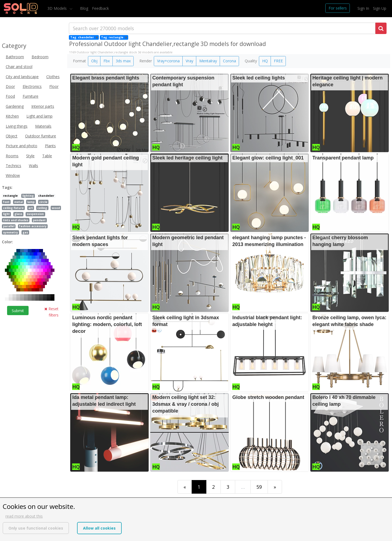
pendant (39, 220)
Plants (50, 146)
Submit (18, 311)
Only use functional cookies (36, 528)
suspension (35, 214)
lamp (31, 202)
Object (12, 136)
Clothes (53, 77)
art (31, 208)
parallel (9, 226)
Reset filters (51, 312)
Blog (84, 8)
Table (47, 156)
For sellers (338, 8)
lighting (28, 196)
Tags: (7, 187)
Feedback (100, 8)
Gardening (15, 106)
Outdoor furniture (41, 136)
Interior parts (43, 106)
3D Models (58, 8)
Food (10, 96)
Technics (13, 166)
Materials (43, 126)
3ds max (123, 61)
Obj (94, 61)
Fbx (107, 61)
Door (10, 86)
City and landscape (22, 77)
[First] (185, 487)
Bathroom (15, 57)
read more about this (24, 516)
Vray (189, 61)
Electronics (32, 86)
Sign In (363, 8)
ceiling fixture (13, 208)
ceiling (42, 208)
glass (18, 214)
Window (13, 175)
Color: (7, 242)
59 (259, 487)
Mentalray (208, 61)
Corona (229, 61)
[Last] (275, 487)
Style (30, 156)
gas (25, 232)
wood (56, 208)
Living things (17, 126)
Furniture (30, 96)
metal (19, 202)
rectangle (10, 196)
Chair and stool (19, 67)
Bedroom (40, 57)
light (6, 214)
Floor (54, 86)
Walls (33, 166)
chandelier (46, 196)
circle (43, 202)
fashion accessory (33, 226)
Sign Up (380, 8)
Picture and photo (22, 146)
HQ (265, 61)
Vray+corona (168, 61)
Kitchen (12, 116)
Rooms (12, 156)
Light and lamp (39, 116)
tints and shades (16, 220)
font (6, 202)
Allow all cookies (99, 528)
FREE (278, 61)
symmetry (10, 232)
